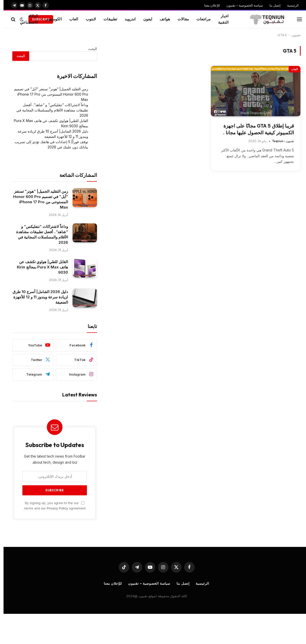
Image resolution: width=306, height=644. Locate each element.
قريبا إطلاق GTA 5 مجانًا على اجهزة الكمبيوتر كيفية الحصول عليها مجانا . (255, 129)
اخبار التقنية (220, 19)
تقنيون (293, 35)
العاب (70, 19)
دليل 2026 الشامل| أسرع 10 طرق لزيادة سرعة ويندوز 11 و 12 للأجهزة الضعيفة (37, 297)
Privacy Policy (54, 508)
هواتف (161, 19)
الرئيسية (289, 5)
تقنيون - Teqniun (280, 141)
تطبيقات (107, 19)
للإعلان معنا (209, 5)
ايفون (144, 19)
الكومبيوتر (50, 19)
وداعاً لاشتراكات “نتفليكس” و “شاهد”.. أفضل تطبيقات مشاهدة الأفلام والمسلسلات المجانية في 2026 (49, 110)
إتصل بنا (271, 5)
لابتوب (88, 19)
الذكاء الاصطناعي (25, 19)
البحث (89, 49)
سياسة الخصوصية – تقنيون (241, 5)
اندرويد (127, 19)
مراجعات (200, 19)
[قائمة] (296, 19)
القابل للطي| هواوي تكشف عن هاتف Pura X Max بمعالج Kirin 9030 (39, 267)
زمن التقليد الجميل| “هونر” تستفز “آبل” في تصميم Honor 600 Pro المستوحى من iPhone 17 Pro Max (48, 94)
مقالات (180, 19)
